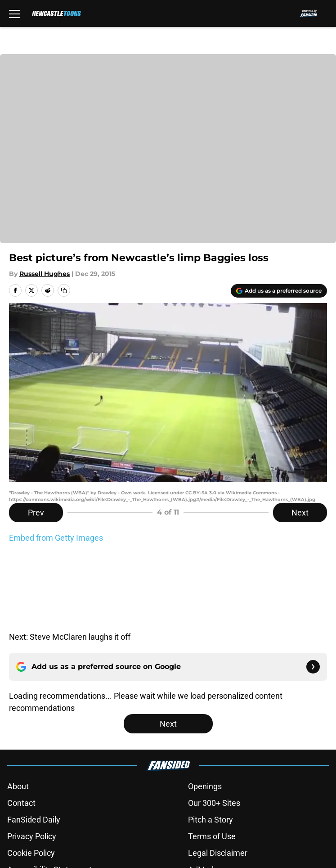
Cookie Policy (31, 776)
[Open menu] (14, 14)
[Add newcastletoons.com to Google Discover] (279, 291)
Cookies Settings (37, 810)
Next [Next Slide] (300, 513)
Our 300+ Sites (214, 726)
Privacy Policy (32, 760)
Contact (21, 726)
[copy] (64, 290)
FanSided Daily (34, 743)
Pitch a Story (211, 743)
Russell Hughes (45, 274)
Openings (205, 710)
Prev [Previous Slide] (36, 513)
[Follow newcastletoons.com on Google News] (313, 590)
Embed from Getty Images (56, 538)
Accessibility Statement (49, 793)
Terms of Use (212, 760)
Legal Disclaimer (218, 776)
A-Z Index (205, 793)
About (18, 710)
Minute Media (52, 833)
